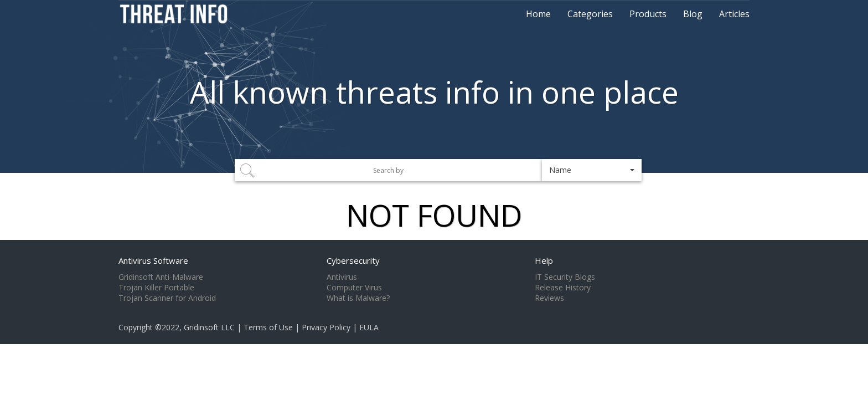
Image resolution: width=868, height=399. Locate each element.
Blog (693, 14)
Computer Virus (354, 288)
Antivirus (342, 277)
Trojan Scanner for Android (167, 298)
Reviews (549, 298)
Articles (734, 14)
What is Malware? (358, 298)
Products (648, 14)
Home (538, 14)
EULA (369, 327)
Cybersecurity (353, 260)
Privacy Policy (326, 327)
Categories (590, 14)
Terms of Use (268, 327)
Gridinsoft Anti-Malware (161, 277)
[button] (592, 170)
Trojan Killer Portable (156, 288)
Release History (563, 288)
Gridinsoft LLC (209, 327)
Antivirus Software (153, 260)
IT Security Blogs (565, 277)
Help (544, 260)
